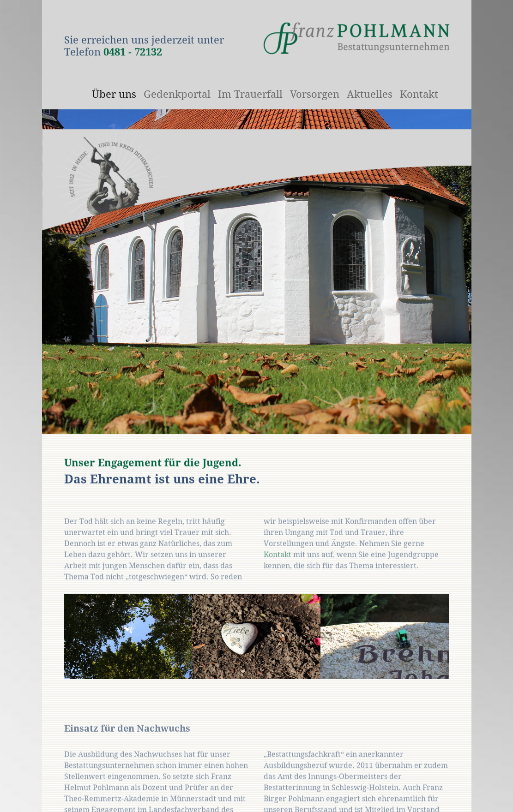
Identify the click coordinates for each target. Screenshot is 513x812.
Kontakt (278, 567)
